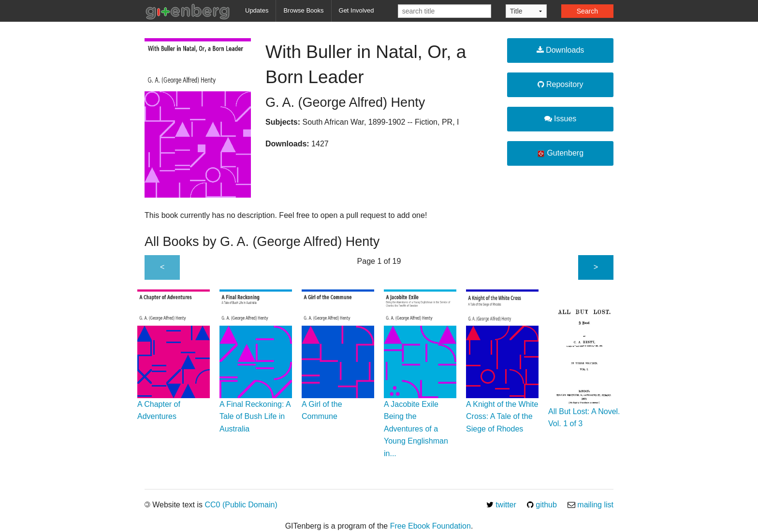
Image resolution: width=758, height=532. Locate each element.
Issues (561, 119)
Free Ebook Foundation (430, 526)
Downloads (561, 50)
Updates (257, 10)
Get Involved (357, 10)
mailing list (590, 505)
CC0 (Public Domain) (241, 505)
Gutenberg (560, 153)
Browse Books (303, 10)
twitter (501, 505)
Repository (561, 84)
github (542, 505)
